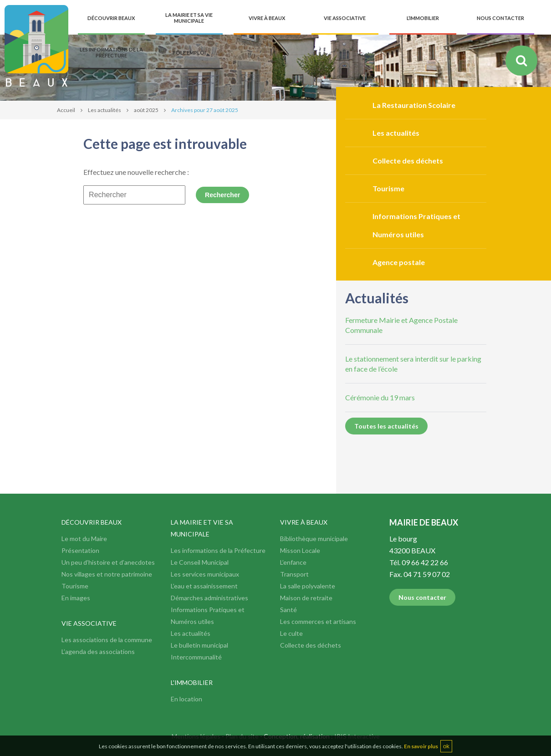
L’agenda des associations (98, 651)
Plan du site (242, 736)
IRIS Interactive (357, 736)
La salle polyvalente (308, 586)
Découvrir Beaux (92, 522)
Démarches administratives (209, 598)
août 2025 (146, 110)
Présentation (80, 550)
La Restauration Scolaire (414, 105)
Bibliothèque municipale (314, 539)
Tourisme (388, 188)
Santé (288, 610)
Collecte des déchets (408, 161)
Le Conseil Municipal (200, 562)
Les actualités (105, 110)
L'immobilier (192, 682)
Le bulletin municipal (199, 645)
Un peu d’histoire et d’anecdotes (108, 562)
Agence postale (399, 262)
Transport (294, 574)
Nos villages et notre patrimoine (107, 574)
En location (186, 699)
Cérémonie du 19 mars (380, 397)
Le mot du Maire (84, 539)
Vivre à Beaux (304, 522)
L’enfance (293, 562)
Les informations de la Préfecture (218, 550)
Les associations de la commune (107, 640)
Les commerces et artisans (318, 621)
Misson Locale (300, 550)
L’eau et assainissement (204, 586)
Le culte (291, 633)
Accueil (66, 110)
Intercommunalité (196, 657)
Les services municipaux (205, 574)
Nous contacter (422, 597)
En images (76, 598)
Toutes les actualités (386, 426)
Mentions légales (196, 736)
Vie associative (89, 623)
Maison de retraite (306, 598)
